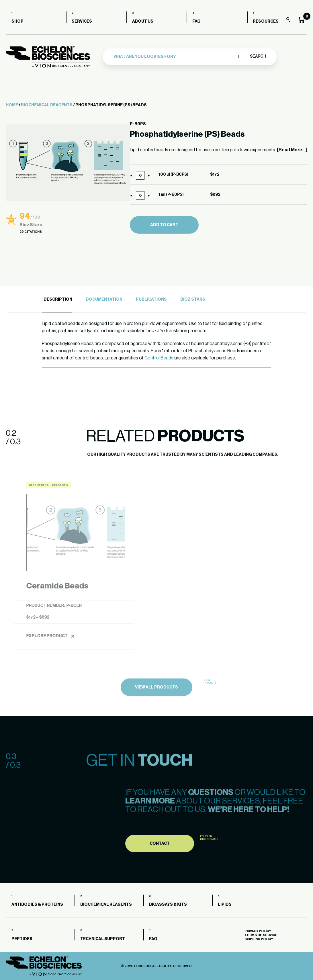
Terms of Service (261, 935)
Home (12, 105)
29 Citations (31, 232)
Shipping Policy (259, 939)
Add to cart (164, 225)
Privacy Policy (258, 931)
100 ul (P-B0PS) (173, 175)
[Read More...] (292, 150)
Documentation (104, 300)
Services (82, 21)
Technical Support (103, 939)
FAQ (196, 21)
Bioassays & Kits (168, 905)
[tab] (57, 300)
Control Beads (159, 358)
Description (58, 300)
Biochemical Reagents (47, 105)
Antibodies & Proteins (37, 905)
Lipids (225, 905)
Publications (151, 300)
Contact (160, 861)
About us (143, 21)
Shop (17, 21)
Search (258, 56)
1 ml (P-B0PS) (171, 195)
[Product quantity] (140, 175)
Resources (266, 21)
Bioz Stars (193, 300)
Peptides (22, 939)
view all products (156, 704)
